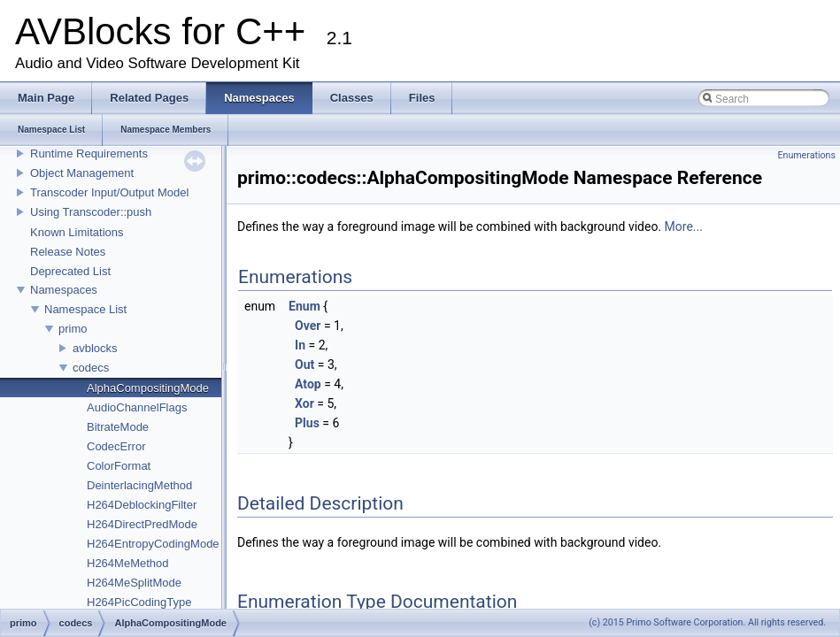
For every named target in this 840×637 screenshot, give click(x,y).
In (300, 345)
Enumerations (806, 155)
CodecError (116, 446)
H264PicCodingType (139, 602)
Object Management (82, 173)
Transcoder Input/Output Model (109, 192)
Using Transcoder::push (91, 212)
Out (304, 365)
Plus (307, 423)
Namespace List (85, 309)
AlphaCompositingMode (148, 388)
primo (73, 329)
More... (684, 226)
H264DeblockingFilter (142, 505)
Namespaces (64, 290)
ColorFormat (119, 466)
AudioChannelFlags (137, 407)
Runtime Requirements (89, 153)
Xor (304, 403)
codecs (91, 368)
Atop (308, 384)
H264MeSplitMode (134, 583)
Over (308, 326)
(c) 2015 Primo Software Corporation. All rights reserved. (707, 622)
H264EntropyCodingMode (153, 544)
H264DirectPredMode (142, 524)
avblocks (95, 348)
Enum (304, 306)
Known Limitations (77, 232)
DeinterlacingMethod (139, 485)
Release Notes (68, 252)
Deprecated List (70, 271)
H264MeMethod (128, 563)
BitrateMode (118, 427)
